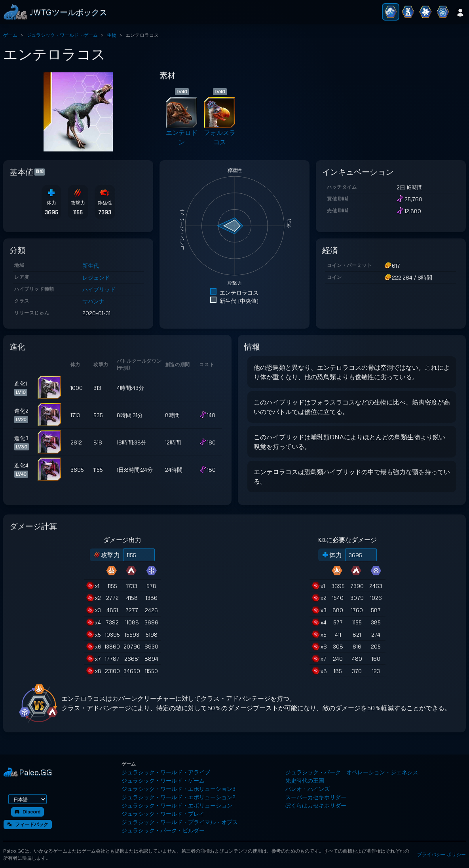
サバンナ (93, 301)
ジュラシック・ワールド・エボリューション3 (178, 789)
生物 (112, 35)
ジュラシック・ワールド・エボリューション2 (178, 797)
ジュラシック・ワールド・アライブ (166, 772)
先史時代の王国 (305, 780)
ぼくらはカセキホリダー (316, 805)
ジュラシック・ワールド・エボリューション (177, 805)
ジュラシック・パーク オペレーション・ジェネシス (352, 772)
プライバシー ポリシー (441, 854)
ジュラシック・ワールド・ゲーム (62, 35)
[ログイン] (460, 12)
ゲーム (10, 35)
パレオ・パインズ (308, 789)
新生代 (91, 266)
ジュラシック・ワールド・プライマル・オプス (180, 822)
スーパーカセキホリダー (316, 797)
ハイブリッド (99, 289)
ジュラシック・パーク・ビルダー (163, 830)
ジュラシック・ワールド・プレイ (163, 814)
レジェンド (96, 277)
